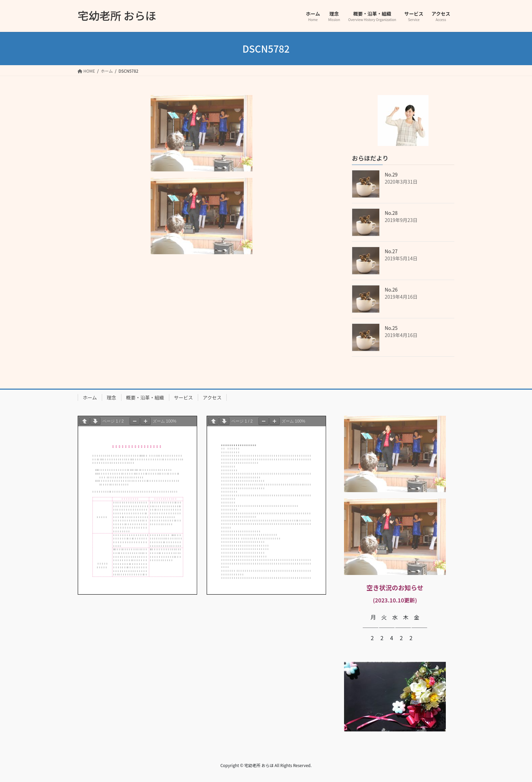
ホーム (90, 397)
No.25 (391, 328)
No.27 (391, 251)
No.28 (391, 213)
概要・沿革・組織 (145, 397)
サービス (184, 397)
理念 (112, 397)
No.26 (391, 290)
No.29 (391, 174)
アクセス (212, 397)
